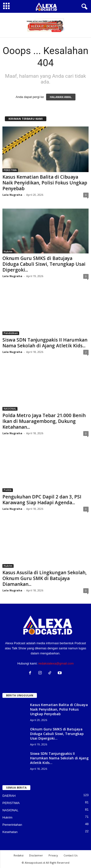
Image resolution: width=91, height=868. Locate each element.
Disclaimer (36, 855)
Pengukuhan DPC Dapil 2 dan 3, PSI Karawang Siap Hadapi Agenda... (42, 500)
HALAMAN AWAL (61, 97)
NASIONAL (10, 409)
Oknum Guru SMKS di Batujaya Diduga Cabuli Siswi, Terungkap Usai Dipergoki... (44, 264)
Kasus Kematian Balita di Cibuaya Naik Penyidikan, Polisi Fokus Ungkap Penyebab (45, 183)
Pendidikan (11, 333)
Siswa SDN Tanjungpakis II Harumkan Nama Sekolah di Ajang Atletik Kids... (45, 343)
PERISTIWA (10, 170)
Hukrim (8, 252)
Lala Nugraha (12, 195)
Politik (8, 490)
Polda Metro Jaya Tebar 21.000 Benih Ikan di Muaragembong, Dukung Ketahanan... (44, 421)
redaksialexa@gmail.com (56, 663)
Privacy (53, 855)
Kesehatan (10, 832)
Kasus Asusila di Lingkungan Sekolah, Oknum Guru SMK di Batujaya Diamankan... (45, 578)
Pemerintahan (12, 825)
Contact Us (70, 855)
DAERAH (9, 796)
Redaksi (19, 855)
